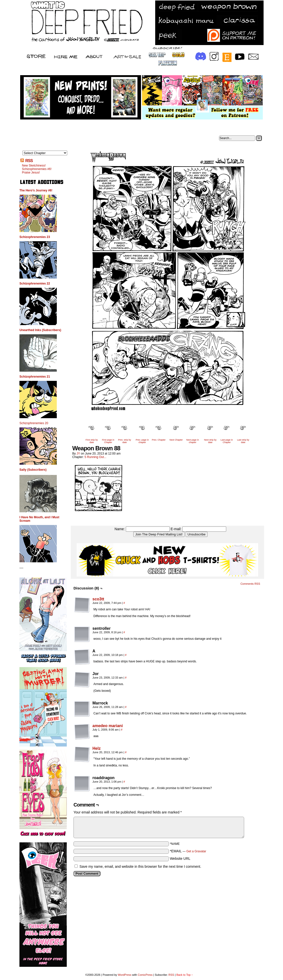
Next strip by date (210, 441)
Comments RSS (250, 584)
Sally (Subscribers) (33, 470)
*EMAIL (188, 851)
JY (78, 454)
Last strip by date (243, 441)
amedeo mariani (108, 726)
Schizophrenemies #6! (37, 169)
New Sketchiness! (34, 166)
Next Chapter (176, 440)
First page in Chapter (108, 441)
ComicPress (145, 975)
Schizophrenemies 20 (34, 423)
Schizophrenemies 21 (35, 377)
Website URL (180, 859)
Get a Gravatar (196, 851)
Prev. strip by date (125, 441)
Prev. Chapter (159, 440)
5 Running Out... (95, 457)
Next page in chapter (193, 441)
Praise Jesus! (31, 173)
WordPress (125, 975)
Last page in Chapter (227, 441)
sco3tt (98, 599)
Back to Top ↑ (185, 975)
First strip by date (92, 441)
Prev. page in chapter (142, 441)
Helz (97, 748)
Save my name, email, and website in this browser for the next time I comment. (140, 866)
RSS (29, 161)
